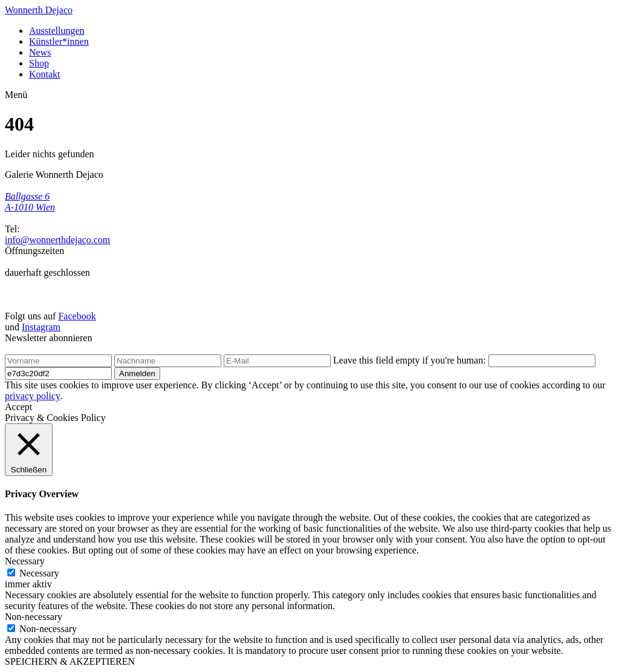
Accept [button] (18, 407)
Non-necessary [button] (34, 617)
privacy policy (32, 396)
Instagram (41, 327)
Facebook (77, 316)
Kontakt (45, 74)
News (40, 52)
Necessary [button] (25, 561)
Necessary (39, 573)
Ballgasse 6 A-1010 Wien (30, 202)
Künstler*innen (59, 41)
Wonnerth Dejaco (39, 10)
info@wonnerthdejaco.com (57, 240)
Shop (39, 63)
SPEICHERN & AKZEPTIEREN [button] (70, 661)
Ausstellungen (57, 31)
